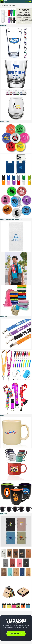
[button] (16, 43)
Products (5, 5)
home (1, 5)
